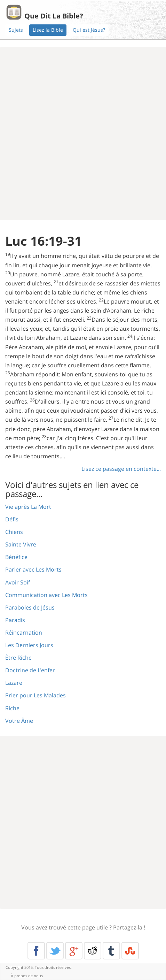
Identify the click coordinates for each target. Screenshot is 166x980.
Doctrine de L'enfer (30, 670)
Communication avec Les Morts (46, 595)
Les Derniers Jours (29, 645)
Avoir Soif (18, 582)
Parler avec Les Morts (33, 569)
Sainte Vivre (21, 544)
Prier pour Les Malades (35, 695)
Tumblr (111, 951)
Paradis (15, 620)
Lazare (14, 683)
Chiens (14, 532)
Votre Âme (19, 721)
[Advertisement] (83, 134)
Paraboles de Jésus (30, 607)
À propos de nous (27, 976)
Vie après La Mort (28, 507)
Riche (12, 708)
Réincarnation (24, 633)
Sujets (16, 30)
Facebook (36, 951)
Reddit (93, 951)
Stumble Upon (130, 951)
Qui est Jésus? (89, 30)
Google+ (74, 951)
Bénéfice (16, 557)
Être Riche (18, 658)
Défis (12, 519)
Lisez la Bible (48, 30)
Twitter (55, 951)
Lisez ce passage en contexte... (121, 469)
